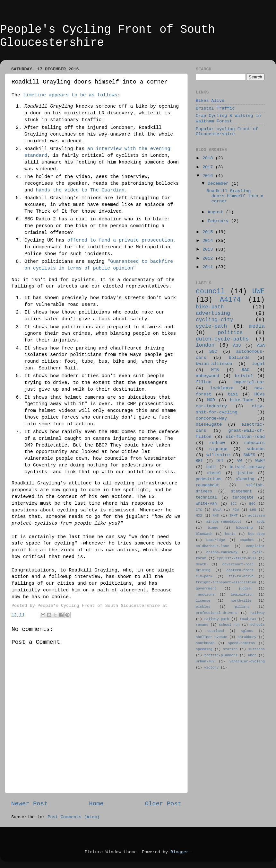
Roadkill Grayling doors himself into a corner (235, 196)
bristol (244, 376)
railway (258, 613)
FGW (236, 510)
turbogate (243, 498)
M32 (199, 516)
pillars (242, 607)
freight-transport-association (226, 582)
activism (256, 516)
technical (206, 498)
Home (96, 804)
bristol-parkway (247, 467)
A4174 (230, 300)
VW (240, 461)
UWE (259, 291)
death (201, 564)
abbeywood (207, 376)
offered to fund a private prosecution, (122, 240)
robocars (254, 443)
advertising (213, 314)
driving (203, 570)
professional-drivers (217, 613)
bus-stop (256, 534)
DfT (220, 461)
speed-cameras (241, 643)
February (219, 221)
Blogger (180, 852)
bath (211, 467)
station (230, 649)
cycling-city (215, 320)
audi (261, 522)
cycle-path (211, 326)
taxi (233, 394)
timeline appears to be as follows (70, 95)
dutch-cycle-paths (222, 339)
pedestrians (209, 479)
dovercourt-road (238, 564)
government (206, 589)
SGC (213, 352)
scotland (216, 631)
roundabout (207, 485)
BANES (249, 455)
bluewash (204, 534)
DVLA (217, 510)
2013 (209, 249)
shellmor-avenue (211, 637)
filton (204, 382)
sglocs (247, 631)
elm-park (204, 576)
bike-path (210, 307)
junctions (205, 595)
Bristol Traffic (215, 108)
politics (230, 333)
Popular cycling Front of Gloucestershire (227, 132)
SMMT (234, 516)
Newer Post (29, 804)
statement (241, 492)
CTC (199, 510)
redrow (217, 443)
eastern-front (240, 570)
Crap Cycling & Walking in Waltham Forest (228, 118)
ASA (261, 345)
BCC (233, 504)
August (217, 212)
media (257, 326)
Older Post (163, 804)
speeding (204, 649)
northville (241, 601)
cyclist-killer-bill (237, 558)
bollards (239, 358)
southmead (205, 643)
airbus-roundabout (224, 522)
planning (245, 479)
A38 (237, 345)
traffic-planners (221, 655)
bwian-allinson (214, 364)
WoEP (260, 461)
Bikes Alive (210, 101)
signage (218, 449)
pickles (203, 607)
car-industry (211, 406)
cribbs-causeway (222, 552)
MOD (211, 400)
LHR (253, 510)
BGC (252, 504)
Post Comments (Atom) (73, 817)
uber (252, 655)
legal (258, 364)
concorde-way (211, 418)
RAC (246, 370)
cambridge (216, 540)
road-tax (248, 619)
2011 (209, 267)
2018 (209, 158)
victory (211, 668)
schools (258, 625)
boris (230, 534)
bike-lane (242, 400)
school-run (229, 625)
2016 (209, 176)
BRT (199, 461)
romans (202, 625)
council (210, 291)
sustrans (256, 649)
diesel (214, 473)
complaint (255, 546)
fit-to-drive (241, 576)
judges (245, 589)
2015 (209, 232)
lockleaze (222, 388)
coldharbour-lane (212, 546)
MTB (215, 370)
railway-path (217, 619)
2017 (209, 167)
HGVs (260, 394)
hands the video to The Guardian (80, 190)
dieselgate (209, 425)
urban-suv (205, 661)
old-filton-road (245, 437)
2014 (209, 241)
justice (245, 473)
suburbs (256, 449)
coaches (247, 540)
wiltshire (218, 455)
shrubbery (247, 637)
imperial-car (249, 382)
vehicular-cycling (247, 661)
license (203, 601)
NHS (216, 516)
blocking (245, 528)
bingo (213, 528)
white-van (206, 504)
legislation (242, 595)
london (205, 345)
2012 (209, 258)
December (219, 184)
